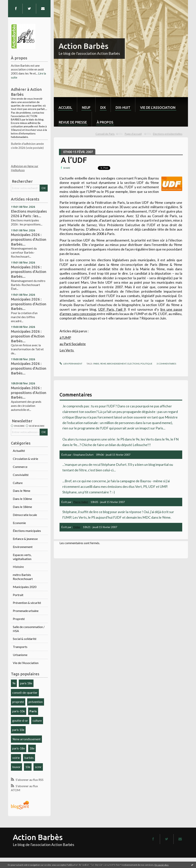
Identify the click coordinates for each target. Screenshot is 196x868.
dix (103, 107)
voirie (16, 758)
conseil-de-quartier (25, 692)
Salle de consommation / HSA (29, 629)
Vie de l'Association (26, 663)
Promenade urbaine (26, 611)
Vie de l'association (158, 107)
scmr (38, 767)
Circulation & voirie (25, 459)
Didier (77, 527)
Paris (33, 711)
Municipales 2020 (25, 587)
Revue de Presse (73, 122)
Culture (18, 483)
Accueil (65, 107)
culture (37, 720)
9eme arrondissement (113, 364)
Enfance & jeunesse (25, 539)
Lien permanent (71, 364)
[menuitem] (65, 104)
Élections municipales (27, 531)
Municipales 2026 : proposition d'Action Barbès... (28, 336)
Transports (20, 647)
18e (32, 748)
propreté (18, 702)
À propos (105, 122)
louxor (16, 767)
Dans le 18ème (22, 507)
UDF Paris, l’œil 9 (112, 309)
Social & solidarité (25, 639)
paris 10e (18, 730)
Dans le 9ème (22, 491)
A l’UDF (74, 160)
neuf (86, 107)
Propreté (19, 619)
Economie (19, 523)
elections (134, 364)
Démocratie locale (25, 515)
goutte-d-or (20, 720)
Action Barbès (83, 46)
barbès (29, 758)
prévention (36, 702)
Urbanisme (20, 655)
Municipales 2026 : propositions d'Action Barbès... (29, 239)
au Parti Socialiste (73, 344)
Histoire (18, 567)
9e (14, 683)
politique (146, 364)
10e (28, 767)
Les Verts (67, 350)
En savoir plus (162, 865)
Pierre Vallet (81, 502)
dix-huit (123, 107)
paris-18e (19, 748)
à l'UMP (65, 337)
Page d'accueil (133, 134)
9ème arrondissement (26, 739)
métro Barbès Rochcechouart (23, 577)
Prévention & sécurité (27, 603)
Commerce (20, 467)
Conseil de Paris (105, 134)
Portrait (18, 595)
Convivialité (21, 475)
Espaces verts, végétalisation (22, 557)
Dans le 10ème (22, 499)
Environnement (23, 547)
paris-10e (19, 711)
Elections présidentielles (168, 134)
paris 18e (26, 683)
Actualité (19, 451)
